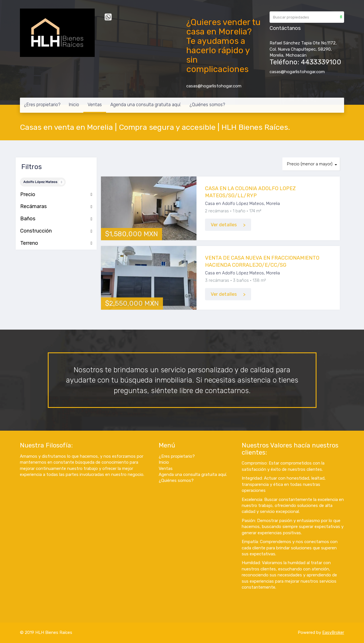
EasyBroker (333, 632)
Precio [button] (56, 195)
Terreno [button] (56, 243)
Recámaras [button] (56, 207)
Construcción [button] (56, 231)
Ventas (95, 105)
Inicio (74, 105)
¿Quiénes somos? (207, 105)
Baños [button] (56, 219)
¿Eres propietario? (42, 105)
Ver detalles (224, 225)
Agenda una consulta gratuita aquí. (146, 105)
